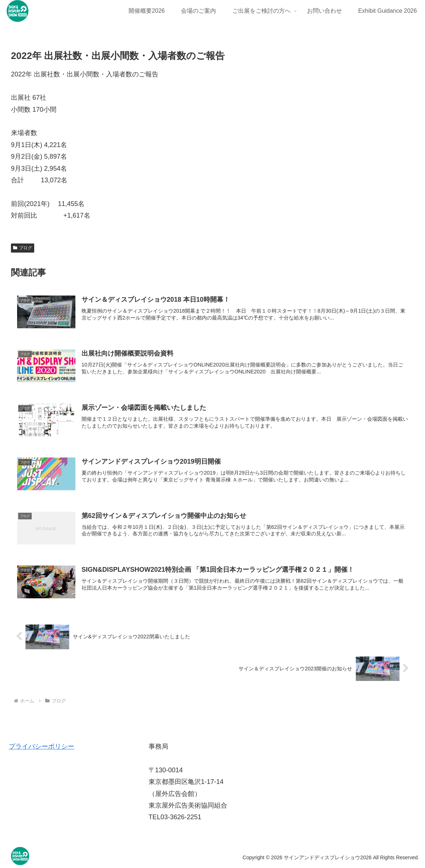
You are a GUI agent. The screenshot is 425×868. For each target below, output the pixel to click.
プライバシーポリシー (42, 746)
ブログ (23, 248)
